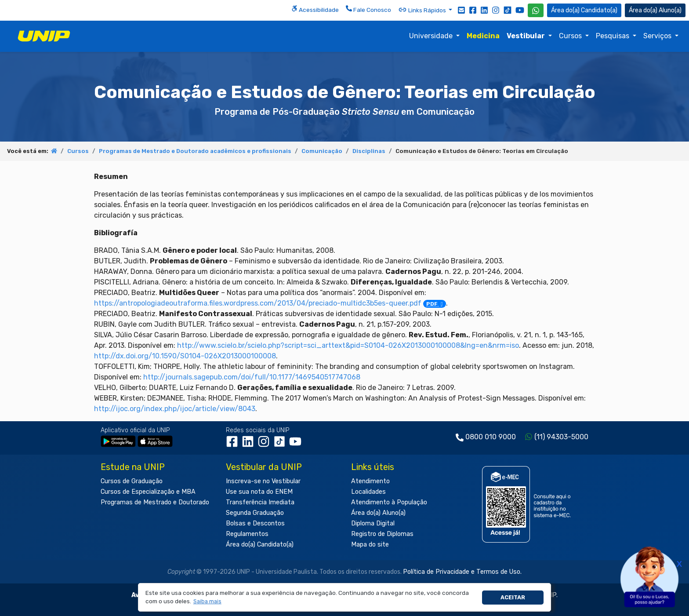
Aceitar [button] (513, 597)
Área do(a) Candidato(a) (260, 545)
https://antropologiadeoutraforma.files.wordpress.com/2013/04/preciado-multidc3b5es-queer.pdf (270, 303)
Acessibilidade (315, 9)
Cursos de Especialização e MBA (148, 492)
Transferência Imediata (260, 502)
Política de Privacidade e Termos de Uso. (462, 572)
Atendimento (370, 481)
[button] (207, 602)
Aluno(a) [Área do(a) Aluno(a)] (655, 10)
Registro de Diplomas (382, 534)
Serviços (658, 36)
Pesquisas (613, 36)
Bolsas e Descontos (255, 523)
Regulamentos (247, 534)
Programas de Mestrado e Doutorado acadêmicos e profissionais (195, 151)
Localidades (368, 492)
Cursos (571, 36)
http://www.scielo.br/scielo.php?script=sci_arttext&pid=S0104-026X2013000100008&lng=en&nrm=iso (348, 345)
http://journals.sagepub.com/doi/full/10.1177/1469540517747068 (252, 377)
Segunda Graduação (255, 513)
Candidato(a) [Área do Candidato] (584, 10)
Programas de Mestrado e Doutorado (155, 502)
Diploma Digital (373, 523)
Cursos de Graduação (132, 481)
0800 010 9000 (491, 437)
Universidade (432, 36)
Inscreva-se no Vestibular (263, 481)
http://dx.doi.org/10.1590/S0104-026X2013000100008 (185, 356)
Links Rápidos (423, 10)
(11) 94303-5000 (561, 437)
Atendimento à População (389, 502)
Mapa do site (370, 545)
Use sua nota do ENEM (259, 492)
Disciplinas (369, 151)
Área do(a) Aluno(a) (378, 513)
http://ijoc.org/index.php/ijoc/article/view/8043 (175, 409)
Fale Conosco (368, 9)
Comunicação (322, 151)
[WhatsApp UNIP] (536, 10)
